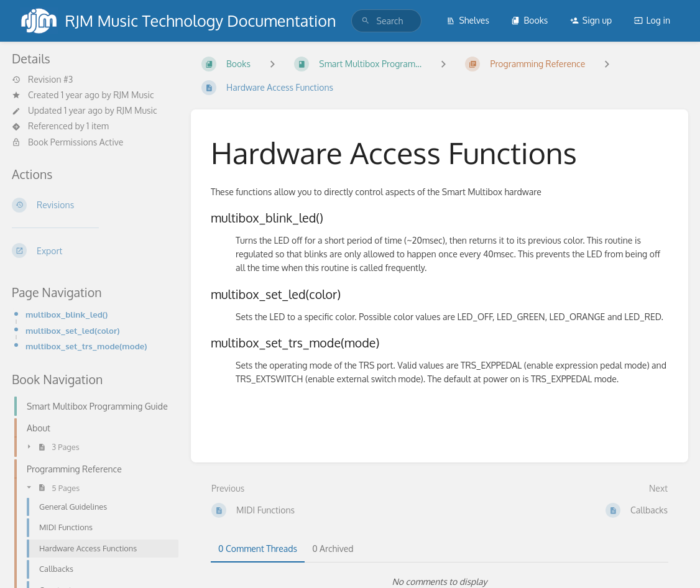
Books (529, 20)
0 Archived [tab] (333, 549)
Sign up (591, 20)
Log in (652, 20)
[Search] (366, 21)
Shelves (468, 20)
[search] (387, 21)
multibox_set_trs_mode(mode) (86, 346)
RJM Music (133, 95)
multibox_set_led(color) (72, 330)
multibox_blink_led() (67, 314)
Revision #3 (42, 80)
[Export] (91, 250)
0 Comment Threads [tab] (258, 549)
